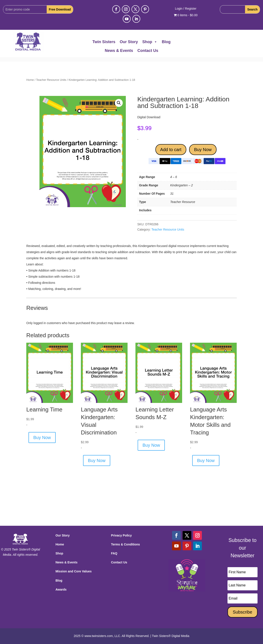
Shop (150, 42)
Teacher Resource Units (51, 80)
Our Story (129, 42)
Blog (166, 42)
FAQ (114, 553)
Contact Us (148, 51)
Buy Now (203, 150)
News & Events (119, 51)
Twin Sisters (104, 42)
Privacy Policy (121, 535)
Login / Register (186, 9)
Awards (61, 589)
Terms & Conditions (125, 544)
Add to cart (171, 150)
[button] (119, 103)
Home (30, 80)
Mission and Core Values (74, 571)
